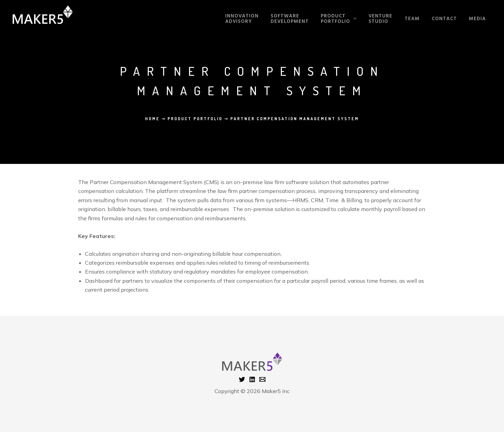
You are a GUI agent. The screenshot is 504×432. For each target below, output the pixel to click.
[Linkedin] (252, 379)
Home (152, 119)
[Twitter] (242, 379)
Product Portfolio (195, 119)
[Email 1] (262, 379)
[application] (364, 19)
